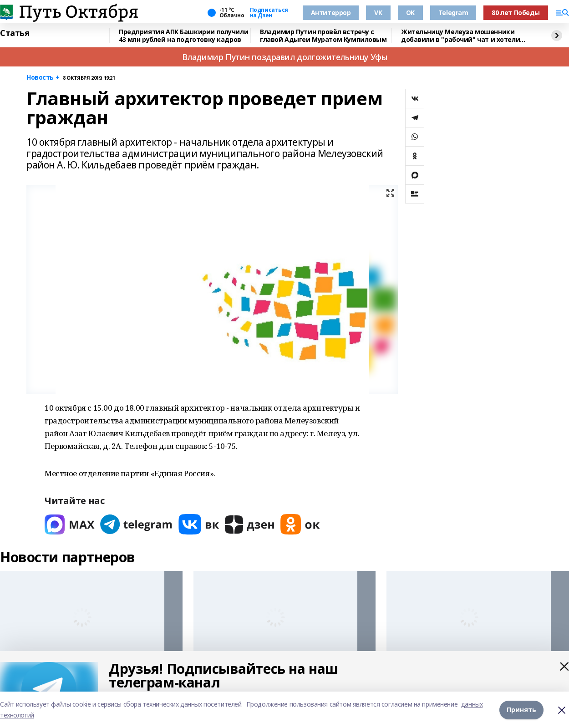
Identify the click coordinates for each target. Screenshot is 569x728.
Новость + (43, 78)
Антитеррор (331, 13)
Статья (15, 33)
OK (410, 13)
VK (378, 13)
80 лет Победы (516, 13)
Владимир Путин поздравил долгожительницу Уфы (285, 57)
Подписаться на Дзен (269, 13)
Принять (521, 710)
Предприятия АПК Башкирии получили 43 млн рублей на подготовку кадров (183, 36)
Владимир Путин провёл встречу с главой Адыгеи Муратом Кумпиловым (323, 36)
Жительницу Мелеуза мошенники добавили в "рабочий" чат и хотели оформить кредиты (460, 36)
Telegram (453, 13)
